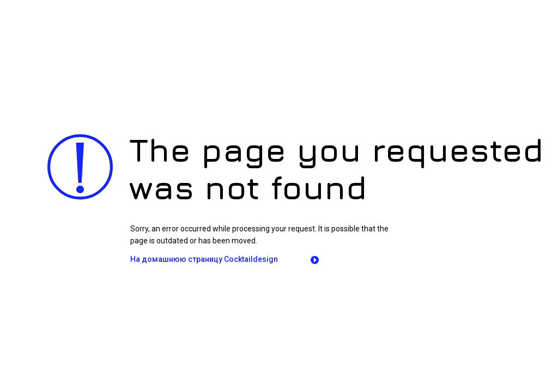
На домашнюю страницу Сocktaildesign (204, 259)
